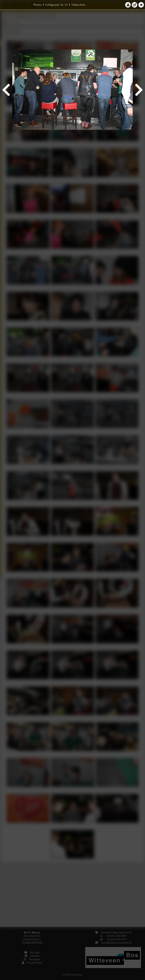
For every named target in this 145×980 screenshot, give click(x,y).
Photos (37, 5)
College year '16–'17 (56, 5)
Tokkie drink (78, 5)
